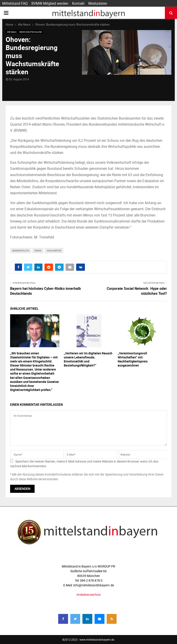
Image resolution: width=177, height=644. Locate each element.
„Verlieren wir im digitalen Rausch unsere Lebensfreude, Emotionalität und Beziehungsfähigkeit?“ (88, 359)
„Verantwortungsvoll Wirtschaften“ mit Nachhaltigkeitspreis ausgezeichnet (133, 359)
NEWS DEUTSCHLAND (31, 32)
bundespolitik (21, 251)
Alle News (12, 32)
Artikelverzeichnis (88, 595)
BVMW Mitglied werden (50, 3)
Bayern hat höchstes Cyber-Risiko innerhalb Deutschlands (45, 291)
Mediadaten (98, 3)
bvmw (38, 251)
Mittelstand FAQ (15, 3)
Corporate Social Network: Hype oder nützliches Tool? (137, 291)
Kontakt (78, 3)
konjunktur (54, 251)
